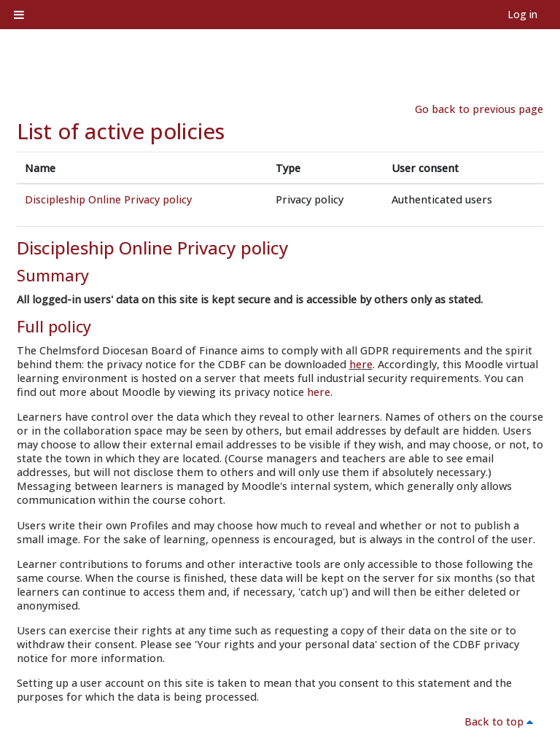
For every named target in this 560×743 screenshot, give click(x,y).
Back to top (501, 721)
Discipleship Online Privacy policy (108, 199)
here (361, 364)
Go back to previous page (479, 109)
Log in (522, 14)
